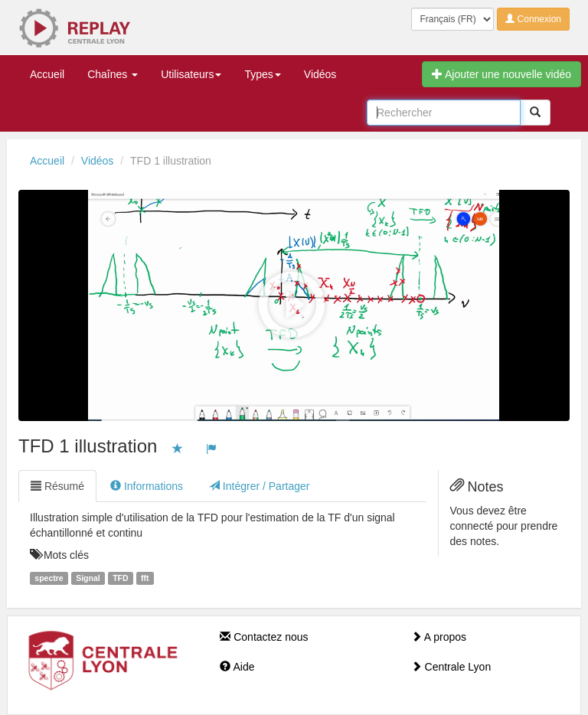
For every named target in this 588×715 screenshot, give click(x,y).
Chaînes (113, 74)
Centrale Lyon (451, 667)
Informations (147, 486)
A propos (439, 637)
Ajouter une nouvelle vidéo (501, 74)
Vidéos (320, 74)
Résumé (57, 486)
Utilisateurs (191, 74)
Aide (237, 667)
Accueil (47, 74)
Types (262, 74)
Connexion (533, 19)
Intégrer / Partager (260, 486)
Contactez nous (264, 637)
